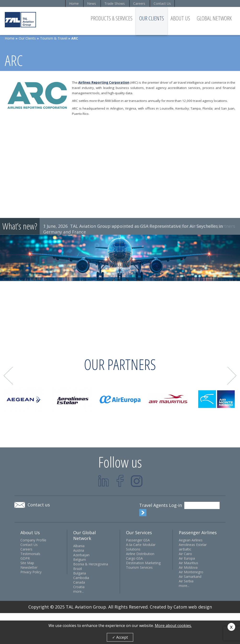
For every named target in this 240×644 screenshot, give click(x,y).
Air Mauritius (189, 563)
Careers (139, 3)
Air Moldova (188, 567)
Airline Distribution (140, 554)
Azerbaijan (81, 555)
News (92, 3)
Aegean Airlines (191, 540)
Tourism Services (139, 567)
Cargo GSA (134, 558)
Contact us (39, 505)
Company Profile (33, 540)
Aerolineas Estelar (193, 545)
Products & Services (112, 18)
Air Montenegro (191, 572)
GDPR (25, 558)
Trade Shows (115, 3)
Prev (8, 376)
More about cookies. (173, 626)
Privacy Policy (31, 572)
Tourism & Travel (54, 38)
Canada (79, 582)
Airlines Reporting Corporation (104, 82)
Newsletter (29, 567)
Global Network (214, 18)
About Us (180, 18)
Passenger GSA (138, 540)
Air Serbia (186, 581)
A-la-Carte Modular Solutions (141, 547)
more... (78, 591)
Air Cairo (185, 554)
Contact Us (162, 3)
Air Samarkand (190, 577)
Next (232, 376)
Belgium (80, 559)
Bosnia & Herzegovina (91, 564)
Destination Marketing (143, 563)
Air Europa (187, 558)
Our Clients (152, 18)
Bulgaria (80, 573)
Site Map (27, 563)
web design (200, 607)
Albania (79, 546)
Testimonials (30, 554)
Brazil (78, 569)
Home (74, 3)
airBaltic (185, 549)
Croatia (79, 587)
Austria (79, 550)
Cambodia (81, 578)
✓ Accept (120, 637)
